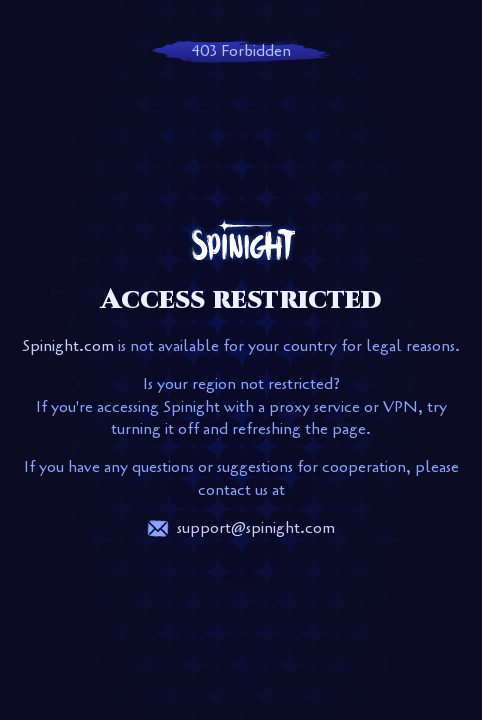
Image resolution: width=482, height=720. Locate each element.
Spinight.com (68, 346)
